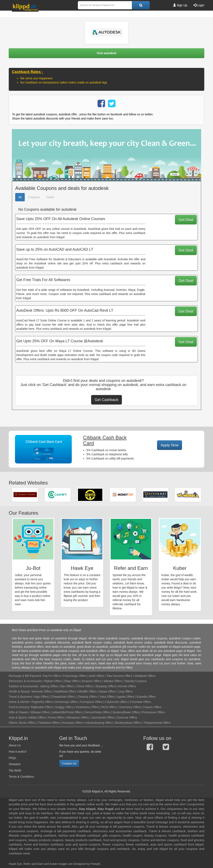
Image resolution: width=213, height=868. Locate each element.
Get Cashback (106, 400)
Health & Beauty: (20, 691)
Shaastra (15, 764)
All (20, 197)
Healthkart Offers (65, 691)
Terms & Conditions (21, 777)
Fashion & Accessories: (24, 686)
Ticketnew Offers (49, 723)
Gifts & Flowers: (19, 712)
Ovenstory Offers (130, 707)
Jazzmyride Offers (103, 717)
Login (199, 5)
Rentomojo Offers (66, 702)
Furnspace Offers (92, 702)
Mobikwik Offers (145, 676)
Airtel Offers (97, 676)
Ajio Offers (67, 686)
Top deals (15, 770)
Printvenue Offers (153, 712)
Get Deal (186, 220)
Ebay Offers (72, 681)
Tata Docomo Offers (119, 676)
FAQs (12, 758)
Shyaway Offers (106, 686)
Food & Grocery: (19, 707)
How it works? (18, 752)
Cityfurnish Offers (116, 702)
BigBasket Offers (42, 707)
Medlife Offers (87, 691)
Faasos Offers (152, 707)
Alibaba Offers (113, 681)
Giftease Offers (40, 712)
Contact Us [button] (69, 763)
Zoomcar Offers (127, 717)
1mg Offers (125, 691)
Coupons (34, 197)
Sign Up (180, 5)
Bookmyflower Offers (126, 712)
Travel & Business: (21, 697)
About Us (15, 745)
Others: (14, 723)
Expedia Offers (146, 697)
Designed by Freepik (87, 864)
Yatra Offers (107, 697)
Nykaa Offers (107, 691)
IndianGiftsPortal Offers (67, 712)
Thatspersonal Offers (157, 723)
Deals (50, 197)
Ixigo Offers (41, 697)
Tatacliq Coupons (135, 681)
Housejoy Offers (72, 723)
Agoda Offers (126, 697)
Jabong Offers (49, 686)
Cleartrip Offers (87, 697)
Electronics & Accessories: (26, 681)
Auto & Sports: (18, 717)
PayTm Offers (52, 676)
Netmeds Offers (42, 691)
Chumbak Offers (140, 702)
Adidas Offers (37, 717)
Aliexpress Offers (78, 717)
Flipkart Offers (53, 681)
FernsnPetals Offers (98, 712)
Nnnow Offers (127, 686)
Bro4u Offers (27, 723)
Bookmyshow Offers (128, 723)
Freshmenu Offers (87, 707)
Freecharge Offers (75, 676)
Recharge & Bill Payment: (25, 676)
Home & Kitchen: (20, 702)
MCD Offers (109, 707)
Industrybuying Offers (99, 723)
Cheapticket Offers (63, 697)
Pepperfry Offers (42, 702)
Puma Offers (56, 717)
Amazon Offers (91, 681)
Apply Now (170, 445)
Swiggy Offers (64, 707)
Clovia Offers (85, 686)
